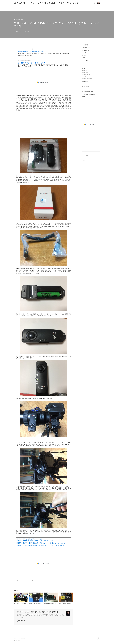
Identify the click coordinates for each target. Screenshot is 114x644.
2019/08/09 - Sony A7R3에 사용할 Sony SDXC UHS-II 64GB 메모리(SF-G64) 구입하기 (40, 544)
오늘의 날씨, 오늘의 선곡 (87, 79)
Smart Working (85, 53)
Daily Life (84, 68)
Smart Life (84, 63)
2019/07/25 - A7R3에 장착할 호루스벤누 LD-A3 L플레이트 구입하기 (35, 541)
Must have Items (86, 48)
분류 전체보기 (85, 45)
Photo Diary (85, 72)
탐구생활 (84, 77)
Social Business (86, 89)
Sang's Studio (85, 86)
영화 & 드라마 (85, 60)
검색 (95, 3)
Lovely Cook (85, 81)
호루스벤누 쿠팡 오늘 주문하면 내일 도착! (31, 51)
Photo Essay (85, 70)
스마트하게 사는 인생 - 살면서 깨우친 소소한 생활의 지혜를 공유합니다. (49, 3)
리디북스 (83, 66)
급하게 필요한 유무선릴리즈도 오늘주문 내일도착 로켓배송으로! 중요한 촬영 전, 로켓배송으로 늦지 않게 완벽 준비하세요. (44, 66)
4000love (84, 97)
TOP (98, 639)
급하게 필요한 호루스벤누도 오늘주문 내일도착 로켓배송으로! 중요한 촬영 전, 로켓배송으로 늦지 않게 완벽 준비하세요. (44, 54)
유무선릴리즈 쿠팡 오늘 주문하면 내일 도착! (32, 63)
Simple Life (84, 58)
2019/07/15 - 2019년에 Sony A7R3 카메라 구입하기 (30, 539)
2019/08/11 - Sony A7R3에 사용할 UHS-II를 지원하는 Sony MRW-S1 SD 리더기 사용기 (40, 545)
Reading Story (85, 50)
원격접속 (84, 55)
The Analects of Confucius (89, 94)
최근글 (83, 156)
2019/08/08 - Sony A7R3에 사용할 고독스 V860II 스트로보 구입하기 (35, 542)
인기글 (87, 156)
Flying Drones (85, 84)
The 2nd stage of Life (87, 92)
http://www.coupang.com (24, 49)
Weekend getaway (87, 75)
